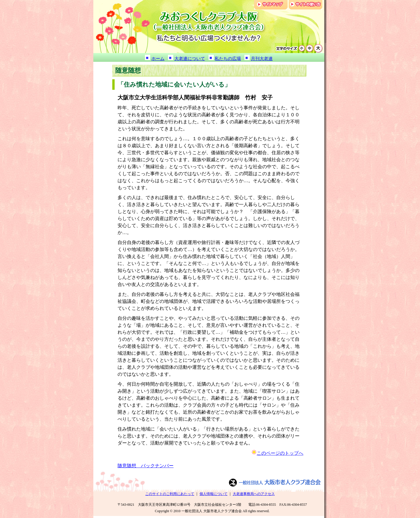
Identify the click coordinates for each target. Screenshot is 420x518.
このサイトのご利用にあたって (170, 494)
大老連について (190, 59)
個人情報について (213, 494)
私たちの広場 (228, 59)
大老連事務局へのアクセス (254, 494)
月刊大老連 (262, 59)
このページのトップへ (280, 453)
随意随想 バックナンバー (146, 466)
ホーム (158, 59)
